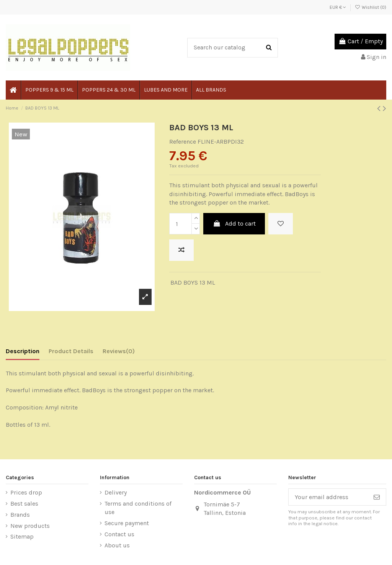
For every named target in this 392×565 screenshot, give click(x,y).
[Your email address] (328, 497)
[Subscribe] (377, 497)
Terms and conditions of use (138, 508)
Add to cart (234, 224)
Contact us (119, 534)
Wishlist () (371, 7)
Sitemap (22, 536)
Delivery (116, 492)
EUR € (338, 7)
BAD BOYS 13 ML (193, 282)
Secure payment (127, 523)
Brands (20, 515)
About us (117, 545)
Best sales (24, 504)
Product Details (71, 351)
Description (23, 351)
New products (30, 526)
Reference (183, 142)
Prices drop (26, 492)
